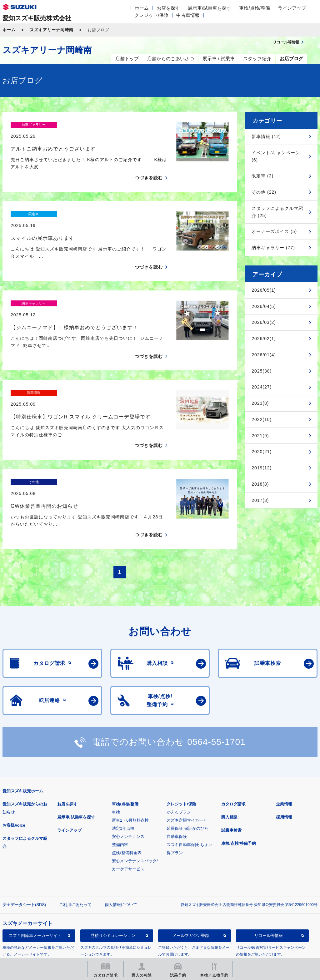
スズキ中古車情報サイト (35, 913)
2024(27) (262, 387)
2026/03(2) (264, 322)
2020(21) (262, 452)
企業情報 (284, 750)
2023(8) (260, 403)
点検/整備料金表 (127, 798)
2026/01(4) (264, 355)
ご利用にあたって (75, 850)
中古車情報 (188, 15)
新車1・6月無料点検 (130, 766)
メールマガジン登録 (191, 881)
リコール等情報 (269, 881)
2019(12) (262, 468)
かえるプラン (179, 758)
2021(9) (260, 436)
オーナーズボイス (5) (274, 231)
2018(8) (260, 484)
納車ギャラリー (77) (273, 248)
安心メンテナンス (128, 782)
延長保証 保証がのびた (187, 774)
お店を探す (168, 8)
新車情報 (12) (266, 136)
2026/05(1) (264, 290)
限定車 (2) (262, 176)
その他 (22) (264, 192)
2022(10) (262, 419)
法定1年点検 (123, 774)
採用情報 (284, 763)
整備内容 (120, 790)
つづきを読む (149, 167)
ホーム (142, 8)
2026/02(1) (264, 339)
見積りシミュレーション (113, 881)
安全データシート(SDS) (24, 850)
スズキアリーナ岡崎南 (52, 30)
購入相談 (229, 763)
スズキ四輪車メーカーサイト (35, 881)
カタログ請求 (233, 750)
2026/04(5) (264, 306)
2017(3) (260, 500)
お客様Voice (14, 771)
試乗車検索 (231, 776)
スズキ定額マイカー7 (186, 766)
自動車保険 (177, 782)
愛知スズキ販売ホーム (23, 737)
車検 (116, 758)
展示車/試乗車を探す (210, 8)
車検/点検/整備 (254, 8)
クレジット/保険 (151, 15)
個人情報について (121, 850)
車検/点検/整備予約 (239, 789)
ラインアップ (292, 8)
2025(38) (262, 371)
